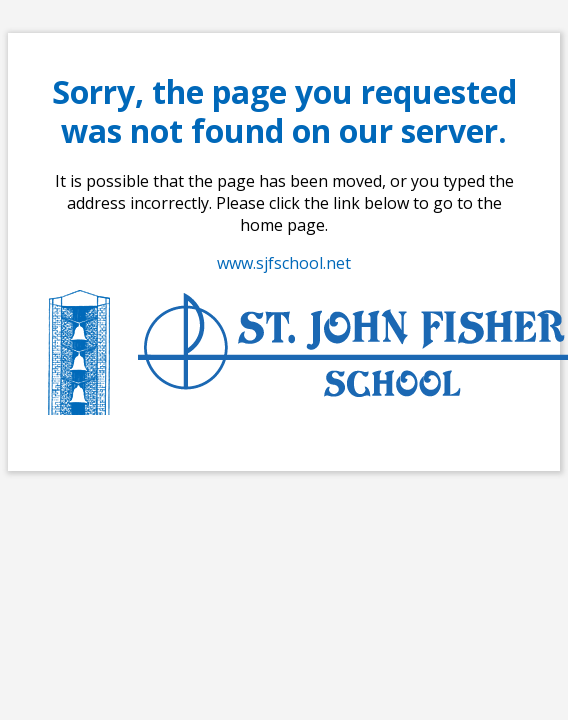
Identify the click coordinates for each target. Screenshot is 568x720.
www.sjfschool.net (284, 263)
